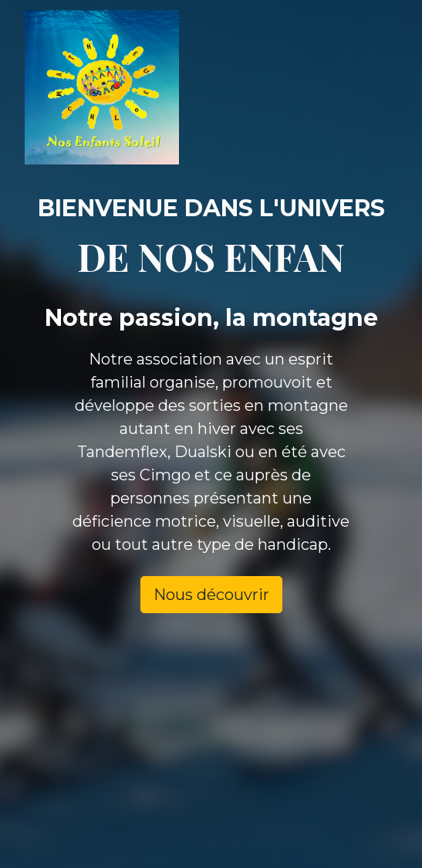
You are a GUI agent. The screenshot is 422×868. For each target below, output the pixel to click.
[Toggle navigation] (367, 87)
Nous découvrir (211, 595)
